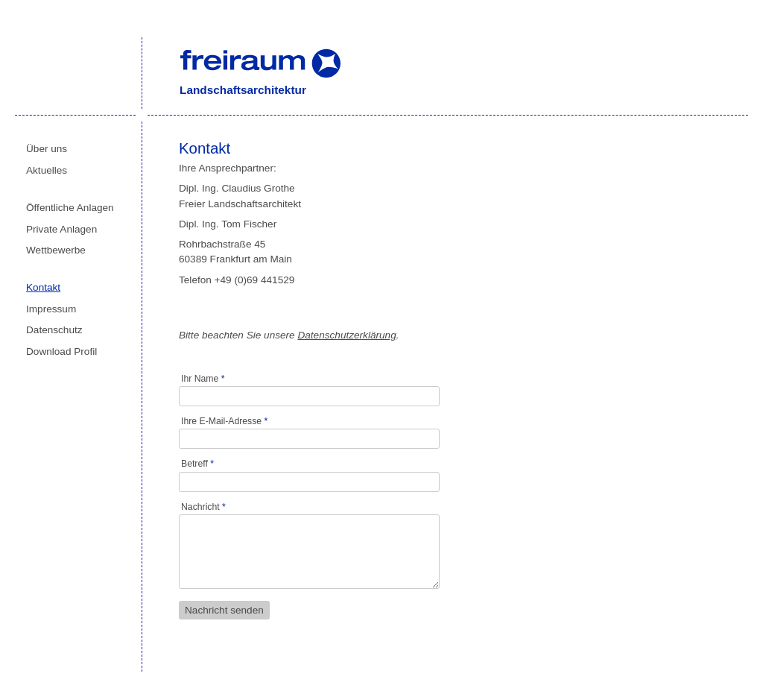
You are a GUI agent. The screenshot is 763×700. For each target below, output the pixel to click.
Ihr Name (203, 379)
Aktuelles (47, 170)
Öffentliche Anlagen (70, 208)
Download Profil (61, 351)
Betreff (197, 464)
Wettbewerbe (56, 250)
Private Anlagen (61, 229)
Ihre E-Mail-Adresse (224, 421)
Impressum (51, 309)
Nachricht (203, 507)
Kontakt (43, 287)
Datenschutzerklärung (346, 335)
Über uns (47, 149)
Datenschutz (54, 330)
